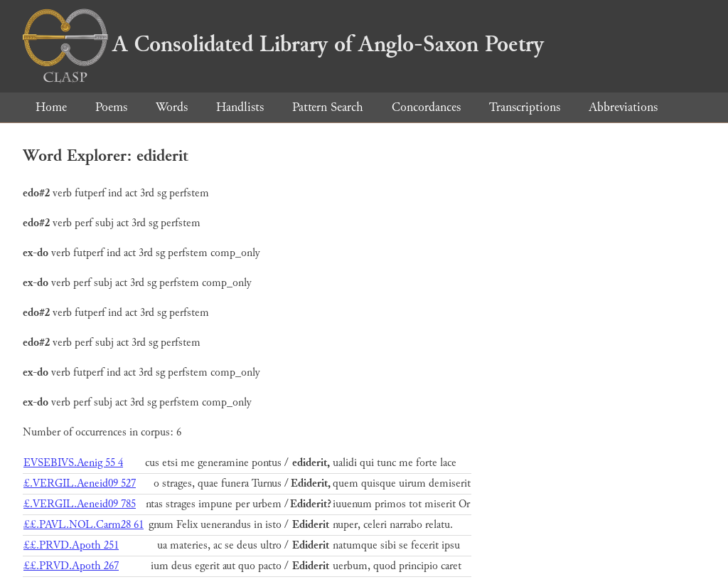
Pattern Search (328, 107)
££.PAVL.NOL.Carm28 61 (84, 525)
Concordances (426, 107)
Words (172, 107)
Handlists (240, 107)
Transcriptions (525, 107)
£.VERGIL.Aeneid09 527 (80, 483)
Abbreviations (623, 107)
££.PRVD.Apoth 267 (71, 566)
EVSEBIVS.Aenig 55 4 (73, 463)
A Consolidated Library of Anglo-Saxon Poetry (283, 44)
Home (51, 107)
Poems (111, 107)
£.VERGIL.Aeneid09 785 (80, 504)
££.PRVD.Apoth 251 (71, 545)
